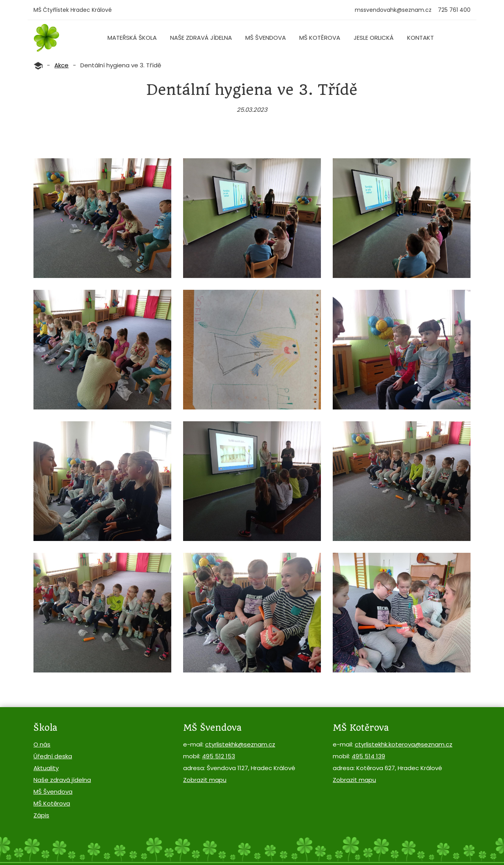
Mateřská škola (132, 38)
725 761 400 (454, 10)
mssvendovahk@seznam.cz (393, 10)
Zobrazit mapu (205, 780)
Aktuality (46, 768)
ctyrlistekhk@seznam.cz (240, 744)
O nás (42, 744)
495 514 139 (368, 756)
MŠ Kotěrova (320, 38)
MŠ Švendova (266, 38)
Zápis (41, 815)
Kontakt (421, 38)
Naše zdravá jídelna (201, 38)
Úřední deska (53, 756)
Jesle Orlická (374, 38)
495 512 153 (219, 756)
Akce (61, 65)
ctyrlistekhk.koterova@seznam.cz (404, 744)
